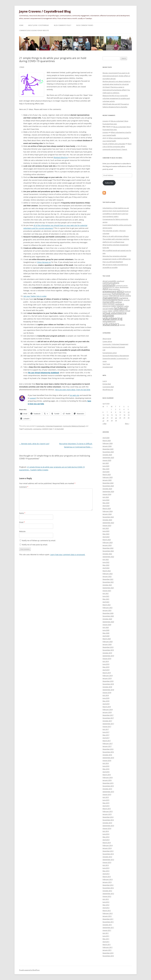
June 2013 (106, 868)
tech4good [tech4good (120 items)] (121, 308)
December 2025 (108, 449)
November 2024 (108, 486)
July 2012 (106, 899)
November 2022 (108, 551)
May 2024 (106, 503)
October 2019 (107, 653)
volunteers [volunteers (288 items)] (111, 324)
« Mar (105, 424)
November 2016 (108, 752)
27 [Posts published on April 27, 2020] (103, 421)
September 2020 (108, 622)
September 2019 (108, 656)
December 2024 (108, 483)
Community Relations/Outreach (74, 426)
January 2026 (107, 446)
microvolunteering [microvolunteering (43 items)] (110, 300)
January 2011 (107, 950)
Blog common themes (85, 25)
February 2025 (108, 477)
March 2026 (107, 441)
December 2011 (108, 919)
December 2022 (108, 548)
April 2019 (106, 670)
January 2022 (107, 576)
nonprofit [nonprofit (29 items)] (127, 300)
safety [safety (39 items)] (126, 306)
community (28, 429)
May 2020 (106, 633)
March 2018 (107, 707)
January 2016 (107, 780)
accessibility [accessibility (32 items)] (112, 281)
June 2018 (106, 698)
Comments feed (108, 387)
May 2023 (106, 534)
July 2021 (106, 593)
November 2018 (108, 684)
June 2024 (106, 500)
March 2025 (107, 474)
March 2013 (107, 877)
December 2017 (108, 715)
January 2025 (107, 480)
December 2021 (108, 579)
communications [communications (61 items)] (111, 283)
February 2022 (108, 574)
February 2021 (108, 608)
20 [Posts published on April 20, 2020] (103, 418)
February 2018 (108, 709)
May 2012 (106, 905)
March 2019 (107, 673)
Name (22, 513)
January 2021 (107, 610)
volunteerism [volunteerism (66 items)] (109, 321)
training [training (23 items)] (105, 311)
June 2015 (106, 800)
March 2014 (107, 843)
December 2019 (108, 647)
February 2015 (108, 811)
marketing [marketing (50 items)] (124, 298)
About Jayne (107, 339)
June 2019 (106, 664)
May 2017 (106, 735)
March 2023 (107, 540)
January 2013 (107, 882)
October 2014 (107, 823)
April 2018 (106, 704)
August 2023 (107, 525)
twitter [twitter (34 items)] (110, 311)
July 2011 (106, 933)
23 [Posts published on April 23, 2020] (116, 418)
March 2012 (107, 911)
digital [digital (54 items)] (105, 289)
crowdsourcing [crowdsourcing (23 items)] (107, 287)
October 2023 (107, 520)
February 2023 (108, 542)
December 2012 (108, 885)
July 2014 (106, 831)
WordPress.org (108, 390)
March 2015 (107, 809)
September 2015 (108, 792)
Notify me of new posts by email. (35, 545)
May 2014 (106, 837)
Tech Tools (106, 364)
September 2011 (108, 928)
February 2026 (108, 443)
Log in (105, 381)
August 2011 (107, 930)
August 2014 (107, 828)
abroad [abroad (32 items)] (105, 281)
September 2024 (108, 491)
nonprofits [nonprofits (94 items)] (109, 302)
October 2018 (107, 687)
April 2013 (106, 874)
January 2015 (107, 814)
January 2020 (107, 644)
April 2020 (106, 636)
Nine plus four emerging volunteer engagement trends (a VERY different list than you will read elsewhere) (117, 259)
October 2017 (107, 721)
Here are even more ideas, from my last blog (73, 390)
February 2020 (108, 642)
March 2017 (107, 741)
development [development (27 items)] (124, 287)
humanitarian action (110, 353)
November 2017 (108, 718)
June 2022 (106, 562)
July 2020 (106, 627)
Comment (24, 487)
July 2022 (106, 559)
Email (22, 522)
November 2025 (108, 452)
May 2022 (106, 565)
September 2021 (108, 588)
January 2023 (107, 545)
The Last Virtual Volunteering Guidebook (43, 373)
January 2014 (107, 848)
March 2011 (107, 944)
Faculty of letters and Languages (114, 144)
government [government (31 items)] (107, 294)
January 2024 (107, 514)
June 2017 (106, 732)
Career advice (107, 341)
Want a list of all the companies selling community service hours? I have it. (117, 147)
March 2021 (107, 605)
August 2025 (107, 460)
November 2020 (108, 616)
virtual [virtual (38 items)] (128, 311)
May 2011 (106, 939)
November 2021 (108, 582)
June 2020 (106, 630)
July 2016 (106, 763)
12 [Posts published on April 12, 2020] (129, 412)
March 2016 (107, 775)
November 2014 (108, 820)
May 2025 (106, 469)
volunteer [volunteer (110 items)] (108, 315)
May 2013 (106, 871)
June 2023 (106, 531)
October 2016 (107, 755)
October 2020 (107, 619)
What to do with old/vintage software (116, 236)
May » (127, 424)
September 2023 (108, 523)
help (51, 429)
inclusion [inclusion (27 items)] (105, 296)
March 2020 (107, 639)
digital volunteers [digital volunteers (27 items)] (114, 289)
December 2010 (108, 953)
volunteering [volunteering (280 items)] (113, 318)
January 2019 (107, 678)
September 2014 (108, 826)
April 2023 (106, 537)
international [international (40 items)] (114, 296)
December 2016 (108, 749)
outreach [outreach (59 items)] (120, 304)
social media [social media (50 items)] (108, 309)
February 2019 (108, 676)
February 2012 (108, 913)
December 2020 (108, 613)
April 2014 (106, 840)
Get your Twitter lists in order (35, 296)
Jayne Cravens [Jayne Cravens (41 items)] (125, 296)
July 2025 (106, 463)
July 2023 (106, 528)
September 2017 (108, 724)
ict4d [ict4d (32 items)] (127, 294)
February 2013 (108, 879)
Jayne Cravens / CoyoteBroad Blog (45, 11)
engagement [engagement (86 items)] (109, 291)
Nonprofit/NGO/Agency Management (116, 356)
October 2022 (107, 554)
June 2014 (106, 834)
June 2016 (106, 766)
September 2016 (108, 758)
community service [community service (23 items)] (122, 285)
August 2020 (107, 625)
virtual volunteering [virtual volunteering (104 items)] (115, 313)
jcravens (105, 121)
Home (21, 25)
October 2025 (107, 455)
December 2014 (108, 817)
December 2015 (108, 783)
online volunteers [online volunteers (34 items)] (109, 304)
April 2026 (106, 438)
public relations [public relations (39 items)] (117, 306)
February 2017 (108, 743)
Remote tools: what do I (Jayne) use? (34, 444)
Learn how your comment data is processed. (68, 555)
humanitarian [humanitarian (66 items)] (118, 294)
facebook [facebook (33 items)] (128, 292)
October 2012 (107, 891)
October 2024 (107, 489)
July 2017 (106, 729)
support (33, 398)
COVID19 (45, 429)
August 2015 (107, 794)
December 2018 (108, 681)
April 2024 (106, 506)
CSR (104, 350)
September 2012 (108, 894)
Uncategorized (108, 367)
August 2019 (107, 659)
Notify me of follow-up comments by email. (39, 540)
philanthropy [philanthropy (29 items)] (107, 306)
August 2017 (107, 726)
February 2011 (108, 947)
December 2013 (108, 851)
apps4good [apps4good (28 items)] (120, 281)
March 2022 (107, 571)
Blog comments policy (63, 25)
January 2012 (107, 916)
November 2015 (108, 786)
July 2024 (106, 497)
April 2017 (106, 738)
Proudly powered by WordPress (29, 970)
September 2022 (108, 557)
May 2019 (106, 667)
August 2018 (107, 693)
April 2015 (106, 806)
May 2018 (106, 701)
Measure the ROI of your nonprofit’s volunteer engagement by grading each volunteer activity (116, 98)
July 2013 (106, 865)
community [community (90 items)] (109, 285)
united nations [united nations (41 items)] (119, 311)
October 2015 (107, 789)
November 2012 (108, 888)
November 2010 (108, 956)
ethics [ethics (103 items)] (120, 291)
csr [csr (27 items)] (113, 287)
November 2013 (108, 854)
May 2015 (106, 803)
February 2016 (108, 777)
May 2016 (106, 769)
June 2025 (106, 466)
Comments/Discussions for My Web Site (34, 30)
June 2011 (106, 936)
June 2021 (106, 596)
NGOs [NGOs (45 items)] (121, 300)
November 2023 (108, 517)
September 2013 (108, 860)
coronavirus (37, 429)
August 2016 (107, 760)
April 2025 (106, 472)
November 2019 (108, 650)
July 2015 (106, 797)
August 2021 (107, 591)
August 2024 (107, 494)
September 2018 (108, 690)
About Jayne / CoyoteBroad (38, 25)
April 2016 (106, 772)
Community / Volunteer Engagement (49, 426)
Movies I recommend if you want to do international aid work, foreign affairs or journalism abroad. (116, 76)
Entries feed (107, 384)
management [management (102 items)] (111, 298)
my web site (75, 395)
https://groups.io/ (44, 262)
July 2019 (106, 661)
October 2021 (107, 585)
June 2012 (106, 902)
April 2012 (106, 908)
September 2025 (108, 457)
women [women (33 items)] (122, 325)
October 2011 (107, 925)
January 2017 (107, 746)
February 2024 (108, 511)
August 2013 (107, 862)
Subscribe (109, 183)
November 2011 (108, 922)
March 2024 (107, 508)
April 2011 (106, 942)
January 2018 (107, 712)
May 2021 (106, 599)
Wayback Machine (61, 157)
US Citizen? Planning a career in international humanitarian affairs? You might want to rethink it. (116, 90)
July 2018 (106, 695)
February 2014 (108, 845)
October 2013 (107, 857)
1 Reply (22, 67)
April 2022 (106, 568)
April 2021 (106, 602)
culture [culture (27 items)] (117, 287)
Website (22, 531)
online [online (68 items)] (118, 302)
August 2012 (107, 896)
